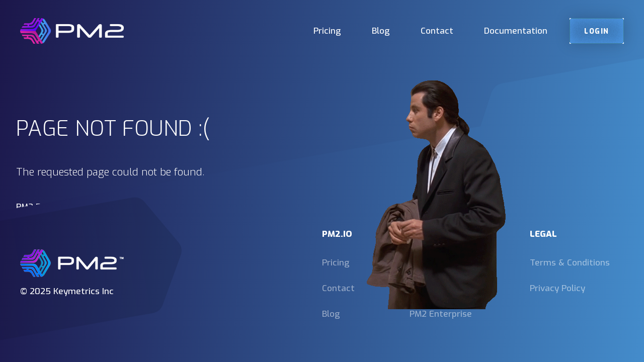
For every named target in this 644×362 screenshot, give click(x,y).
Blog (381, 31)
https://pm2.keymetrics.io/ (70, 218)
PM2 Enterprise (441, 314)
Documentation (516, 31)
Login (597, 31)
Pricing (327, 31)
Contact (437, 31)
